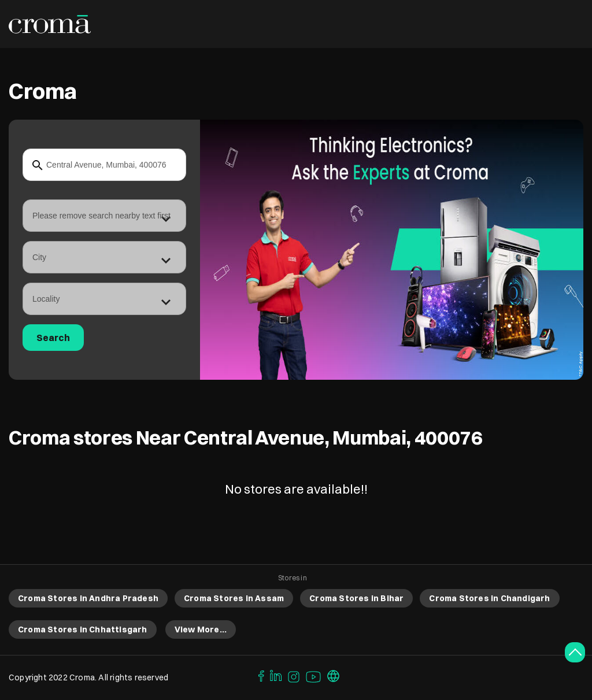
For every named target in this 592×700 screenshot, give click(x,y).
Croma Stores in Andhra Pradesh (88, 598)
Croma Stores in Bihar (356, 598)
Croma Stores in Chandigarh (489, 598)
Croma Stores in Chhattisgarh (83, 629)
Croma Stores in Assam (234, 598)
